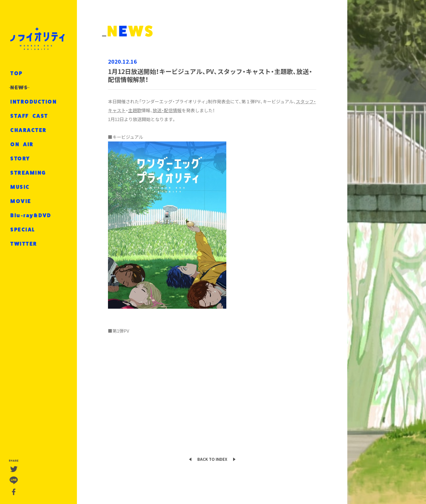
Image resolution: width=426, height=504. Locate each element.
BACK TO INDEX (212, 459)
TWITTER (24, 244)
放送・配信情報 (167, 110)
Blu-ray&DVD (31, 215)
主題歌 (135, 110)
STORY (20, 159)
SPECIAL (23, 230)
